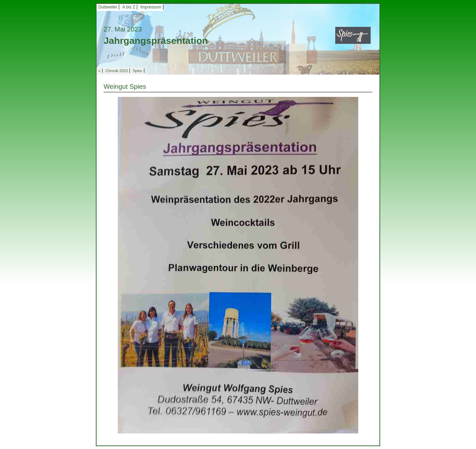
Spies (137, 71)
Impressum (151, 7)
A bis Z (129, 7)
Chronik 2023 (117, 71)
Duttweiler (108, 7)
